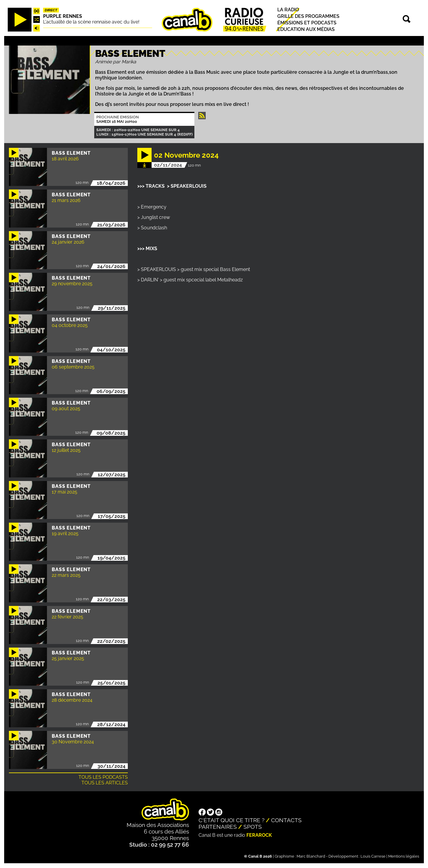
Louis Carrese (373, 856)
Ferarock (259, 835)
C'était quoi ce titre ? (232, 820)
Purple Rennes (63, 16)
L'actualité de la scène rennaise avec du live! (91, 22)
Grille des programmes (308, 16)
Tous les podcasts (103, 777)
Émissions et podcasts (307, 23)
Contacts (286, 820)
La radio (288, 10)
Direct (51, 10)
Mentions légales (404, 856)
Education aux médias (306, 29)
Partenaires (218, 827)
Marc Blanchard (311, 856)
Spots (253, 827)
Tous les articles (105, 783)
